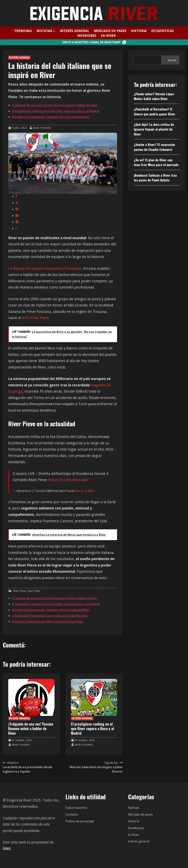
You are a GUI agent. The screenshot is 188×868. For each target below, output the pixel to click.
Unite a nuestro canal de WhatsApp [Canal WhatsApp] (94, 42)
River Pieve (20, 591)
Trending (23, 31)
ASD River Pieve (35, 318)
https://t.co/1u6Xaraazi (68, 480)
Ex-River (108, 35)
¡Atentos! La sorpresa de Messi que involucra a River (47, 622)
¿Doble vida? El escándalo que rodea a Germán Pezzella (49, 616)
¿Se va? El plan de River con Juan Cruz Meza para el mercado (156, 162)
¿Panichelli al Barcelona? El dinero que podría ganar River (155, 111)
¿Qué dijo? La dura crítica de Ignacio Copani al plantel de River (154, 129)
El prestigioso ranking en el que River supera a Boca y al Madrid (56, 111)
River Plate (34, 591)
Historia (139, 31)
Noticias (44, 31)
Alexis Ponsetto (42, 128)
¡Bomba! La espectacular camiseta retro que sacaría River (51, 117)
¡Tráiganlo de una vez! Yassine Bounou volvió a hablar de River (55, 105)
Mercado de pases (110, 31)
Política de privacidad (80, 821)
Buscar (172, 60)
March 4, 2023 (85, 491)
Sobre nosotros (76, 808)
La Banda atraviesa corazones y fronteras (45, 268)
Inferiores (87, 35)
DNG (7, 849)
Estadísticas (162, 31)
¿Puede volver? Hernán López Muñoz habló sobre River (154, 96)
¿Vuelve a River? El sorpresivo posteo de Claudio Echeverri (154, 147)
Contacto (72, 814)
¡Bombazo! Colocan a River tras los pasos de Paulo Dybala (155, 178)
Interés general (74, 31)
